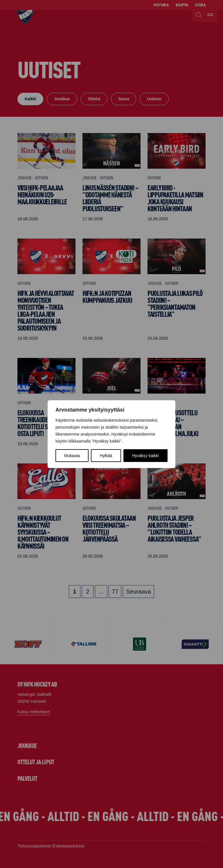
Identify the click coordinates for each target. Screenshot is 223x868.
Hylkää (106, 456)
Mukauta (72, 456)
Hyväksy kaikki (145, 456)
